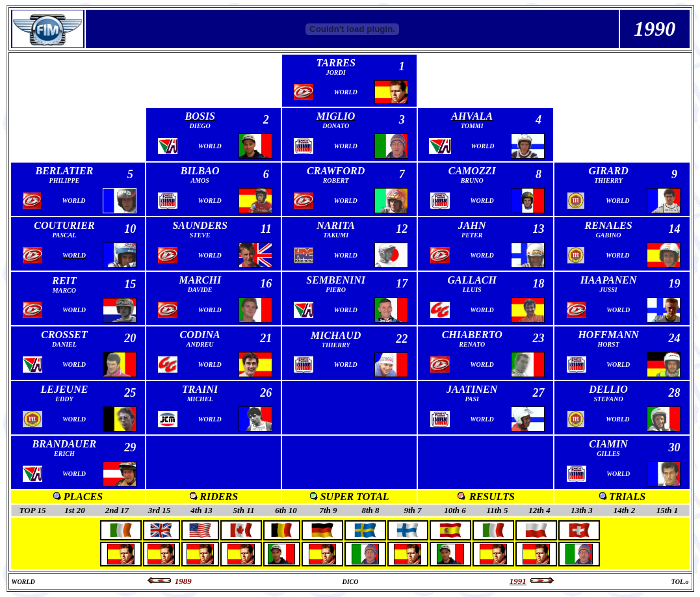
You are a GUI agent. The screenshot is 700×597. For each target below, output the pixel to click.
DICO (350, 582)
